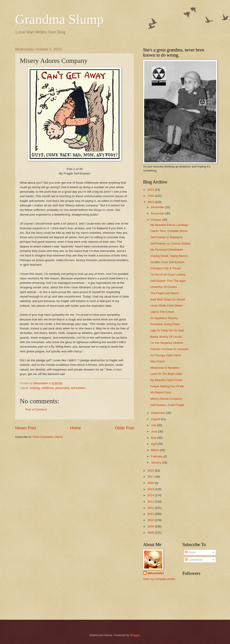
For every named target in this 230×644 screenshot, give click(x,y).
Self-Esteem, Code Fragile (167, 405)
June (155, 431)
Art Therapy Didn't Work (166, 355)
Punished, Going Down (165, 324)
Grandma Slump (59, 19)
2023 (151, 190)
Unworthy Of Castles (164, 287)
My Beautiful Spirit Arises (166, 380)
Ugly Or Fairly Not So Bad (167, 330)
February (157, 456)
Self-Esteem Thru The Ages (168, 281)
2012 (151, 508)
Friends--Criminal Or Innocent (169, 349)
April (154, 444)
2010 (151, 520)
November (158, 213)
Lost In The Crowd (162, 312)
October (156, 220)
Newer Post (25, 428)
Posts (190, 552)
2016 (151, 483)
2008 (151, 533)
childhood (48, 388)
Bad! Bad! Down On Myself (168, 299)
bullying (35, 388)
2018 (151, 471)
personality (62, 388)
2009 (151, 526)
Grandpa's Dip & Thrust (165, 268)
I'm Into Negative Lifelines (167, 343)
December (158, 207)
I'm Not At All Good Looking (168, 275)
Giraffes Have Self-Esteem (167, 262)
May (154, 438)
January (156, 462)
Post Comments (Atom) (48, 437)
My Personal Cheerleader (167, 250)
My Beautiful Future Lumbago (169, 225)
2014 (151, 495)
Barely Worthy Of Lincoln (166, 337)
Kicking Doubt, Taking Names (169, 256)
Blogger (135, 635)
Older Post (125, 428)
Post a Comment (36, 409)
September (158, 413)
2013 (151, 502)
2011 (151, 514)
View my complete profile (159, 579)
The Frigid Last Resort (165, 293)
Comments (194, 560)
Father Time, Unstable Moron (169, 231)
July (154, 425)
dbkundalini (156, 573)
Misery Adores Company (166, 399)
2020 (151, 196)
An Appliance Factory (164, 318)
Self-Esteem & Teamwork (166, 237)
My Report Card (160, 392)
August (156, 419)
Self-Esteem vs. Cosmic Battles (170, 244)
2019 (151, 202)
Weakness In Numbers (165, 368)
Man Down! (158, 361)
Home (75, 428)
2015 (151, 489)
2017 (151, 477)
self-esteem (78, 388)
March (155, 450)
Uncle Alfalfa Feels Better (167, 305)
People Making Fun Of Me (167, 386)
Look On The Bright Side (166, 374)
